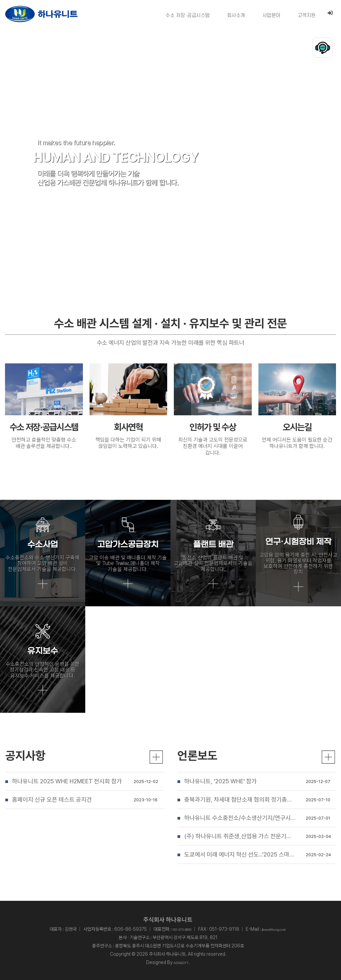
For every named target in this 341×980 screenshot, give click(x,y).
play (303, 264)
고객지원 (306, 15)
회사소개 (236, 15)
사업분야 (271, 15)
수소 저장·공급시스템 (187, 15)
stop (326, 264)
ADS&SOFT (181, 962)
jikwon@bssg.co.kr (281, 929)
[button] (165, 265)
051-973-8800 (174, 929)
